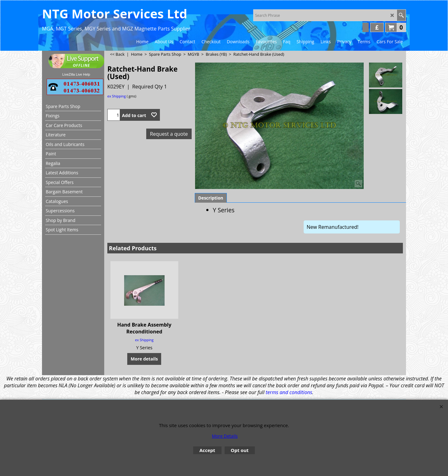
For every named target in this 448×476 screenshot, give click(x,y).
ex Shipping (117, 96)
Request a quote (169, 134)
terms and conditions (289, 392)
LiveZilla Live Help (76, 74)
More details (144, 358)
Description (211, 198)
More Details (225, 436)
